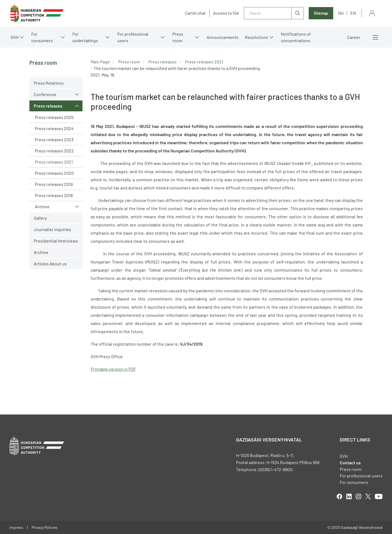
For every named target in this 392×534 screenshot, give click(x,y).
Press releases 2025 (54, 117)
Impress (16, 527)
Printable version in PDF (113, 369)
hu (341, 13)
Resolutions (257, 37)
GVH (15, 37)
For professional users (133, 37)
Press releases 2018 (54, 195)
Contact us (350, 463)
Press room (178, 37)
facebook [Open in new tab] (339, 496)
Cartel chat (195, 13)
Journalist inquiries (52, 229)
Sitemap (321, 13)
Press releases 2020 (54, 173)
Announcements (223, 37)
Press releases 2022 (54, 151)
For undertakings (85, 37)
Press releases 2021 (54, 162)
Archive (42, 206)
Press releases (48, 106)
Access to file (226, 13)
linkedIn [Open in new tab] (349, 496)
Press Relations (49, 83)
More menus (375, 37)
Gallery (40, 218)
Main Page (100, 62)
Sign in (372, 13)
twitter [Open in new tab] (368, 496)
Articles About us (50, 264)
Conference (45, 94)
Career (354, 37)
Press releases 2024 (54, 128)
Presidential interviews (56, 241)
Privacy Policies (45, 527)
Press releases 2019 (54, 184)
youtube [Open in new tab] (379, 496)
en (353, 13)
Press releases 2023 (54, 139)
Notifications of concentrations (296, 37)
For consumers (42, 37)
